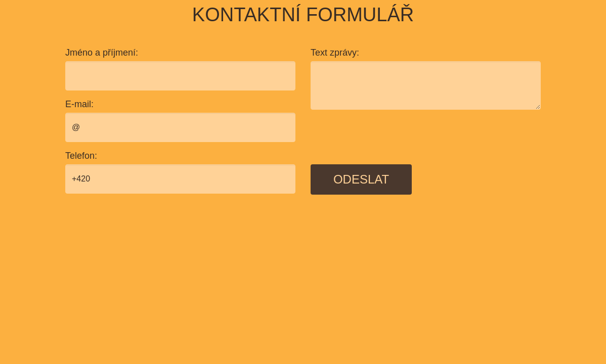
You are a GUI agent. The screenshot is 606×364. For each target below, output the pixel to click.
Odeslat (361, 179)
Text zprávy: (335, 53)
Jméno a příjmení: (102, 53)
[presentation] (387, 137)
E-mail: (79, 104)
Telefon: (81, 156)
